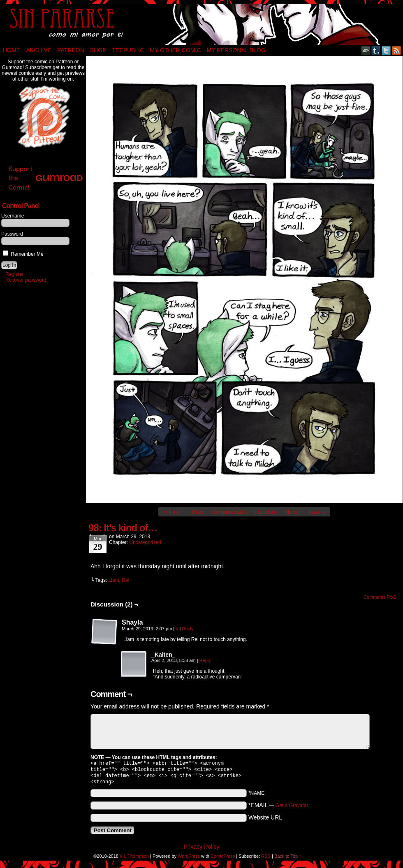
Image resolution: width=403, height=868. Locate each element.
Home (12, 50)
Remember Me (23, 254)
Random (266, 512)
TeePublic (128, 50)
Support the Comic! (45, 178)
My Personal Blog (236, 50)
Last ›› (317, 512)
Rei (125, 580)
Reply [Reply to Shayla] (188, 629)
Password (12, 234)
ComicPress (223, 859)
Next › (293, 512)
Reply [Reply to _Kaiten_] (205, 660)
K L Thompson (134, 859)
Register (15, 274)
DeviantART (366, 50)
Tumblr (376, 50)
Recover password (26, 280)
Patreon (71, 50)
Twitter (386, 50)
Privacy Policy (201, 850)
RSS (397, 50)
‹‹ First (172, 512)
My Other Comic (175, 50)
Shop (98, 50)
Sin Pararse (201, 25)
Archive (39, 50)
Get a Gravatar (292, 809)
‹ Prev (196, 512)
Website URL (265, 821)
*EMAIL (278, 808)
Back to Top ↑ (288, 859)
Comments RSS (380, 597)
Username (13, 216)
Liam (114, 580)
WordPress (189, 859)
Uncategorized (145, 542)
